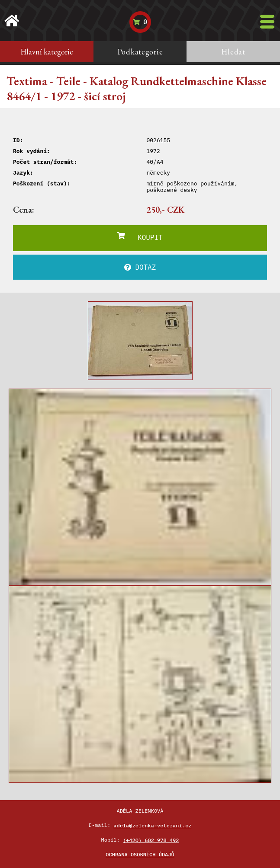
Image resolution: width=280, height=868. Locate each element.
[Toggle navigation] (267, 22)
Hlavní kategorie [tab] (47, 52)
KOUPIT (140, 237)
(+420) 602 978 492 (151, 840)
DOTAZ (140, 267)
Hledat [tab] (233, 52)
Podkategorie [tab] (140, 52)
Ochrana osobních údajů (140, 854)
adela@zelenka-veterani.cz (152, 825)
